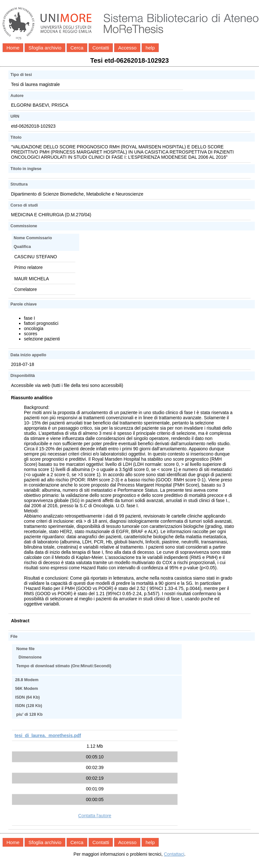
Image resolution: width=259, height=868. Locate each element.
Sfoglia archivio (45, 48)
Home (13, 48)
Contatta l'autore (95, 816)
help (150, 48)
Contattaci (174, 854)
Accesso (127, 48)
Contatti (101, 48)
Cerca (77, 48)
